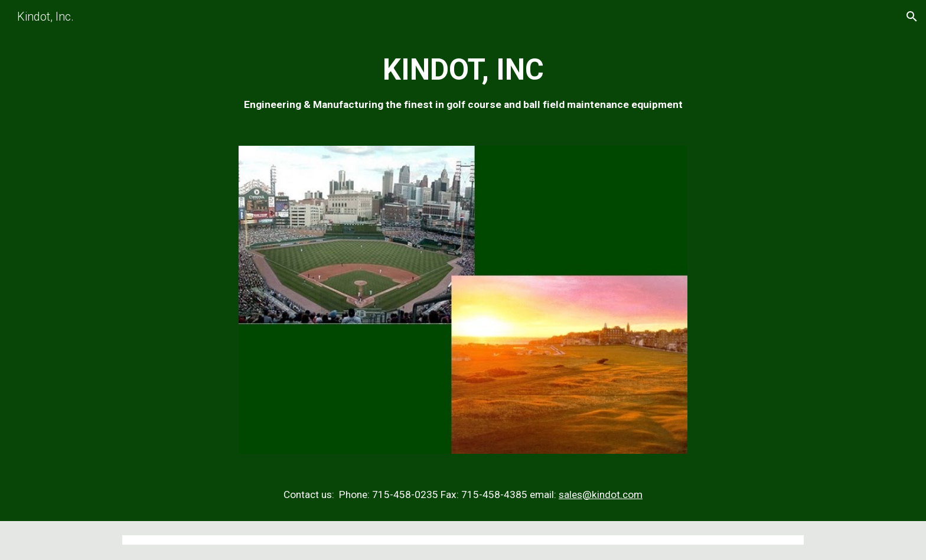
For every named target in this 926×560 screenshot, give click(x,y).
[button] (912, 17)
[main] (463, 82)
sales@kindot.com (601, 494)
